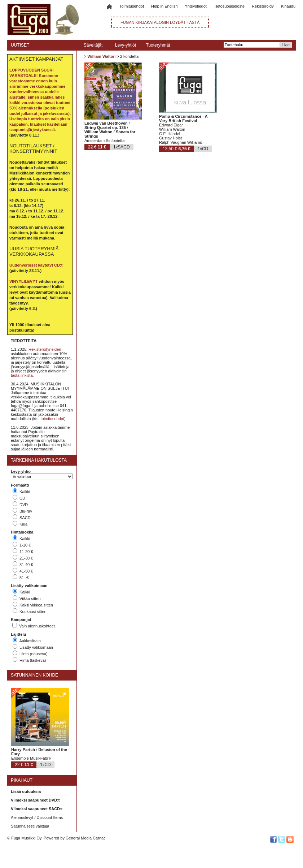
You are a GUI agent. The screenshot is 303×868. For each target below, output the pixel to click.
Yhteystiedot (196, 6)
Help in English (164, 6)
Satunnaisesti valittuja (30, 826)
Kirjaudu (288, 6)
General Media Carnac (86, 838)
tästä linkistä (22, 375)
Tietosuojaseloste (229, 6)
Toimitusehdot (132, 6)
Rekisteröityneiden (45, 349)
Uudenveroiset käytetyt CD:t (36, 265)
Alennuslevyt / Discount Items (37, 817)
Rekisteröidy (263, 6)
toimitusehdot (52, 419)
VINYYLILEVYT (23, 281)
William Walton (101, 56)
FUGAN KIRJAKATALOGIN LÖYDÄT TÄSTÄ (160, 22)
